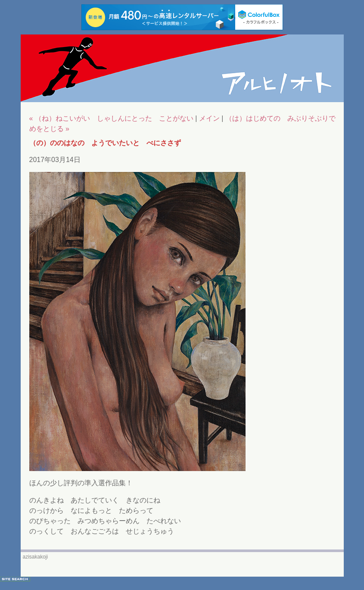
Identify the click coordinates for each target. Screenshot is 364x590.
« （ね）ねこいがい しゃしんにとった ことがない (111, 118)
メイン (209, 118)
